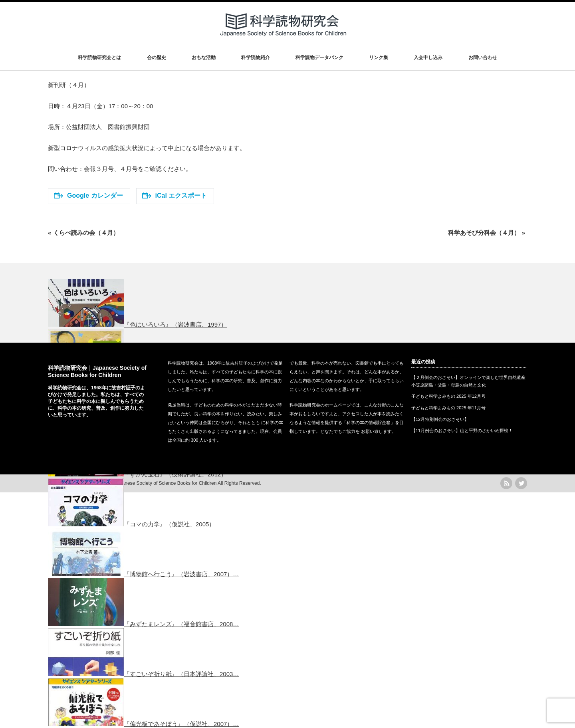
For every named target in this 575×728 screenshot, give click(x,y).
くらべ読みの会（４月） (83, 233)
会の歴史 (157, 58)
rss (506, 483)
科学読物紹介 (256, 58)
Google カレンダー (88, 195)
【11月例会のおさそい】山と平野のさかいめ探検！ (462, 430)
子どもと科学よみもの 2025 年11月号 (448, 408)
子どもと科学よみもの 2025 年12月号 (448, 396)
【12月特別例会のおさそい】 (440, 419)
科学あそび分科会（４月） (487, 233)
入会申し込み (428, 58)
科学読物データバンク (319, 58)
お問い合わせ (483, 58)
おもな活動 (204, 58)
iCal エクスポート (175, 195)
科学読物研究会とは (99, 58)
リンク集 (379, 58)
